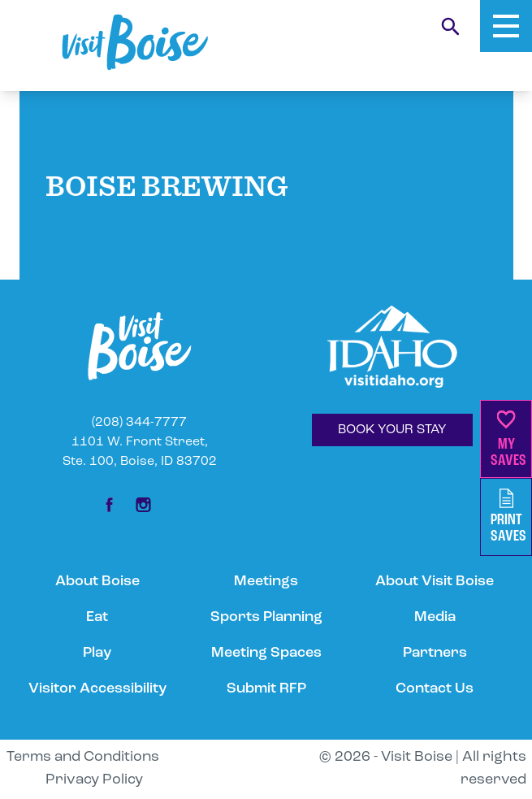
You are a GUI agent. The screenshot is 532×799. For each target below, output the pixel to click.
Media (435, 617)
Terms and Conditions (83, 757)
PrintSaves (508, 517)
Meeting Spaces (266, 653)
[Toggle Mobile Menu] (506, 26)
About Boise (97, 582)
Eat (97, 617)
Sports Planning (266, 617)
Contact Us (435, 689)
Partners (435, 653)
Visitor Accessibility (97, 689)
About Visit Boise (435, 582)
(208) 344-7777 (139, 423)
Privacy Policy (94, 780)
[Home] (135, 42)
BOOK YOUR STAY (392, 430)
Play (97, 653)
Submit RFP (266, 689)
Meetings (266, 582)
